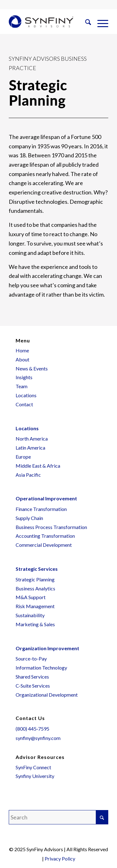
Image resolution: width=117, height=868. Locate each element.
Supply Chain (29, 518)
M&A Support (31, 597)
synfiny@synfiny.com (38, 738)
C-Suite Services (33, 686)
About (22, 359)
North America (32, 439)
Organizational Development (47, 695)
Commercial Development (44, 545)
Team (22, 386)
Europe (23, 457)
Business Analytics (35, 588)
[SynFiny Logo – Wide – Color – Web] (41, 21)
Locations (26, 395)
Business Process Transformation (51, 527)
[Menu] (100, 23)
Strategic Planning (35, 579)
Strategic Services (37, 569)
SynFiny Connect (33, 767)
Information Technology (41, 668)
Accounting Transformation (45, 536)
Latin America (30, 448)
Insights (24, 377)
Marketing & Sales (35, 624)
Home (22, 350)
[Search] (85, 23)
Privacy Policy (60, 858)
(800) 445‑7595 (32, 729)
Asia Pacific (28, 475)
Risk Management (35, 606)
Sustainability (30, 615)
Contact (24, 404)
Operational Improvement (46, 498)
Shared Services (32, 677)
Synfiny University (35, 776)
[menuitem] (85, 23)
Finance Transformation (41, 509)
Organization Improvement (47, 648)
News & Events (32, 368)
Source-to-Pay (31, 658)
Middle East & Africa (38, 466)
